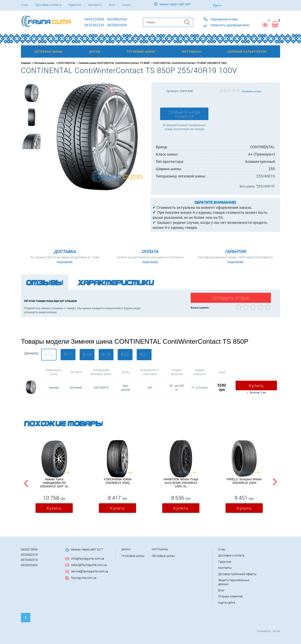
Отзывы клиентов (230, 596)
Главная (26, 63)
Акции (126, 5)
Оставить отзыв (252, 91)
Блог (112, 5)
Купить (256, 385)
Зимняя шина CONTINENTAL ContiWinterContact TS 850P (114, 63)
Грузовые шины (133, 556)
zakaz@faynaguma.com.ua (89, 565)
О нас (25, 5)
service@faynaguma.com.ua (90, 571)
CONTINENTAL (67, 63)
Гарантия (75, 5)
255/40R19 (266, 176)
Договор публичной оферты (237, 574)
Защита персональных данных (234, 582)
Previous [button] (26, 483)
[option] (31, 93)
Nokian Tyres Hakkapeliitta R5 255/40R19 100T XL (54, 483)
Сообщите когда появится (184, 114)
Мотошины (160, 549)
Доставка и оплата (48, 5)
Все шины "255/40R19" (257, 186)
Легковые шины (44, 63)
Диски (126, 549)
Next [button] (275, 483)
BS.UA (276, 631)
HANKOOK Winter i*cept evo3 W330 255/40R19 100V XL (181, 483)
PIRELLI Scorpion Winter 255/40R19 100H (244, 481)
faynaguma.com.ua (84, 578)
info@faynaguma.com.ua (88, 558)
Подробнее (65, 262)
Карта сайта (227, 603)
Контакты (95, 5)
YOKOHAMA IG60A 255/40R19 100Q (117, 481)
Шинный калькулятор (247, 51)
